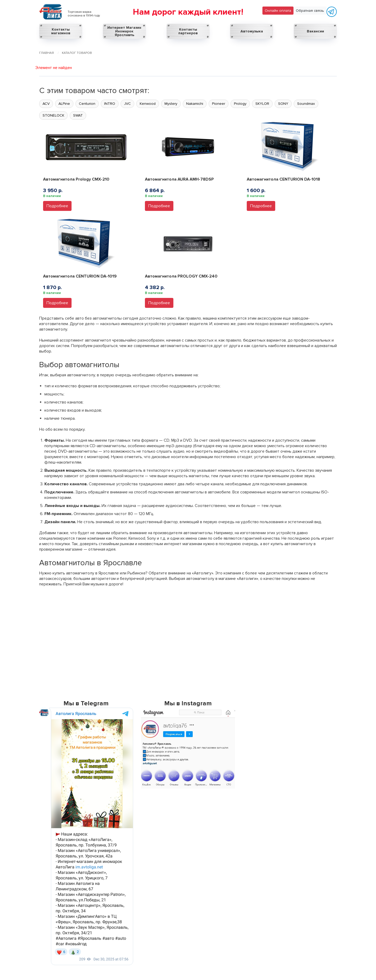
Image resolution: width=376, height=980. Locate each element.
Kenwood (148, 104)
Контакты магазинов (61, 31)
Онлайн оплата (278, 11)
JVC (127, 104)
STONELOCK (53, 115)
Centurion (87, 104)
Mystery (171, 104)
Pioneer (219, 104)
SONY (283, 104)
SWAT (78, 115)
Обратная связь (310, 11)
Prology (240, 104)
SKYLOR (262, 104)
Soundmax (306, 104)
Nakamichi (195, 104)
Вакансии (315, 31)
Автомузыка (252, 31)
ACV (46, 104)
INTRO (110, 104)
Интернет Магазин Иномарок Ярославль (124, 31)
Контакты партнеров (188, 31)
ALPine (64, 104)
